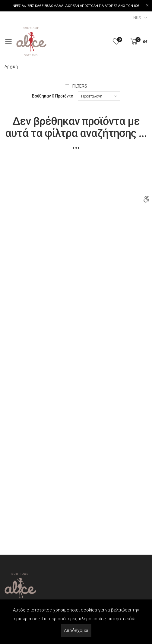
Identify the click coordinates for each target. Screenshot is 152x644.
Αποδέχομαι (76, 630)
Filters (76, 86)
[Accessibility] (146, 199)
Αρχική (11, 67)
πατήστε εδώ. (123, 619)
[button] (138, 42)
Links (136, 18)
